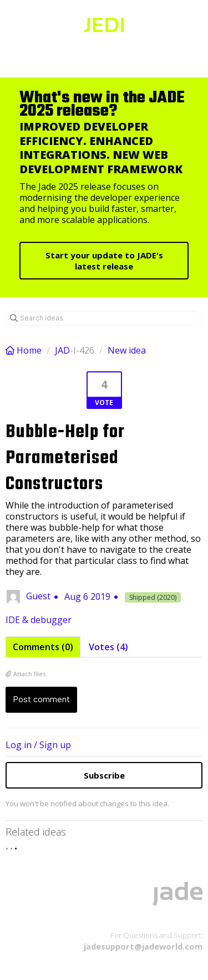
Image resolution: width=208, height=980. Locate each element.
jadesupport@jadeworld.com (143, 946)
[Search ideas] (104, 318)
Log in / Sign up (38, 745)
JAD (62, 350)
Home (25, 350)
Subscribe (104, 775)
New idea (127, 350)
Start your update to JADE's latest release (104, 261)
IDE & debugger (39, 620)
